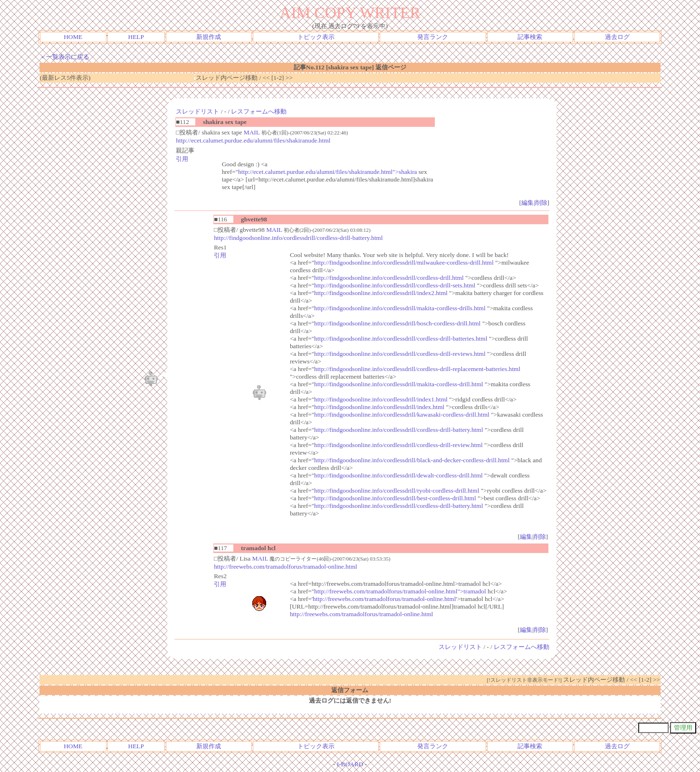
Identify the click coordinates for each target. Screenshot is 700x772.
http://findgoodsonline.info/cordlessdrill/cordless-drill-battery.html (298, 238)
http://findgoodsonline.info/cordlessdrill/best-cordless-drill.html (395, 498)
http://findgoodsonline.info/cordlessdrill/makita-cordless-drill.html (398, 384)
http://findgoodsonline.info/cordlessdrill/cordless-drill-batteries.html (401, 338)
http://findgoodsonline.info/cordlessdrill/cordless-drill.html (389, 278)
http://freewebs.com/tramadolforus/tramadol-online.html (285, 567)
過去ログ (617, 37)
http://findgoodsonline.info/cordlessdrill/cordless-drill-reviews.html (400, 354)
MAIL (252, 132)
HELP (136, 37)
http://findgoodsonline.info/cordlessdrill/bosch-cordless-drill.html (397, 323)
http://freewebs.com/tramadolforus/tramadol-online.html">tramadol (400, 591)
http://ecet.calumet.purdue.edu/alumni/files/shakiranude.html (253, 140)
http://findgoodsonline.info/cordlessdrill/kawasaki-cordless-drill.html (402, 415)
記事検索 (530, 37)
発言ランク (433, 37)
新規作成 (209, 37)
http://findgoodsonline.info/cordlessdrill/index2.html (381, 293)
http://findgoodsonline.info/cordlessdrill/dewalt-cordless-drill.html (398, 475)
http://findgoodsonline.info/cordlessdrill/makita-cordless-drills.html (400, 308)
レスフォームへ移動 (259, 111)
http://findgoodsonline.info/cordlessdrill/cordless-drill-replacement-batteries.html (417, 369)
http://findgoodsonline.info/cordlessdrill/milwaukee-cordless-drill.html (404, 262)
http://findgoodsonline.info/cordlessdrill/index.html (379, 407)
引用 (182, 159)
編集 (527, 203)
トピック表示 (316, 37)
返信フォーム (350, 690)
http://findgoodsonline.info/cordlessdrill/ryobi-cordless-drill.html (397, 491)
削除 (541, 203)
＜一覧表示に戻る (65, 57)
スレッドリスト (197, 111)
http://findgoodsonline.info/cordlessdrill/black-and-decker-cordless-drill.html (412, 460)
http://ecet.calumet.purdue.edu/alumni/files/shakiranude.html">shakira (327, 172)
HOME (73, 37)
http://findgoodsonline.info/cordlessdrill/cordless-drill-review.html (398, 445)
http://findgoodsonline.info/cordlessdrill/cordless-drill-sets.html (395, 285)
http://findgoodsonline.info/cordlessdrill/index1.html (381, 399)
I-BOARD (350, 764)
